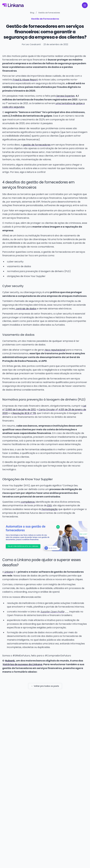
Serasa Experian (65, 96)
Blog (32, 13)
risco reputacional (55, 350)
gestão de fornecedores (36, 145)
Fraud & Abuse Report (25, 80)
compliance (28, 502)
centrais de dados (26, 309)
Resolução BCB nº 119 (24, 413)
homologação (49, 509)
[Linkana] (13, 5)
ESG (49, 505)
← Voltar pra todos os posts (45, 686)
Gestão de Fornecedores (49, 13)
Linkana (8, 572)
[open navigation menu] (85, 5)
